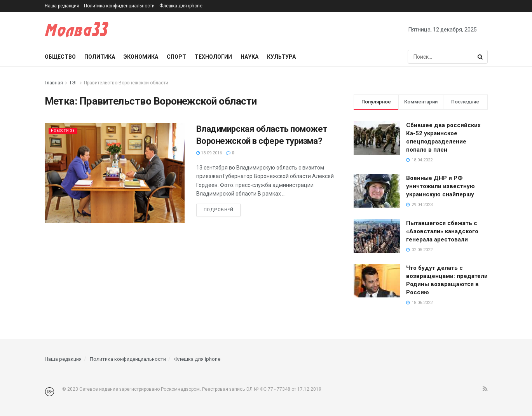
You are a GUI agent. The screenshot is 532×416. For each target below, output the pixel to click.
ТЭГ (73, 83)
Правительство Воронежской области (126, 83)
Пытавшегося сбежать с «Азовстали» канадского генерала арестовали (442, 231)
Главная (54, 83)
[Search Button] (481, 57)
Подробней (219, 210)
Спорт (176, 57)
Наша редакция (62, 6)
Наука (249, 57)
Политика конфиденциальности (119, 6)
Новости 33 (66, 130)
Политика (100, 57)
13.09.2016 (209, 153)
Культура (281, 57)
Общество (60, 57)
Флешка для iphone (181, 6)
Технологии (213, 57)
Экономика (141, 57)
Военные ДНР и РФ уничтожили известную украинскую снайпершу (440, 186)
